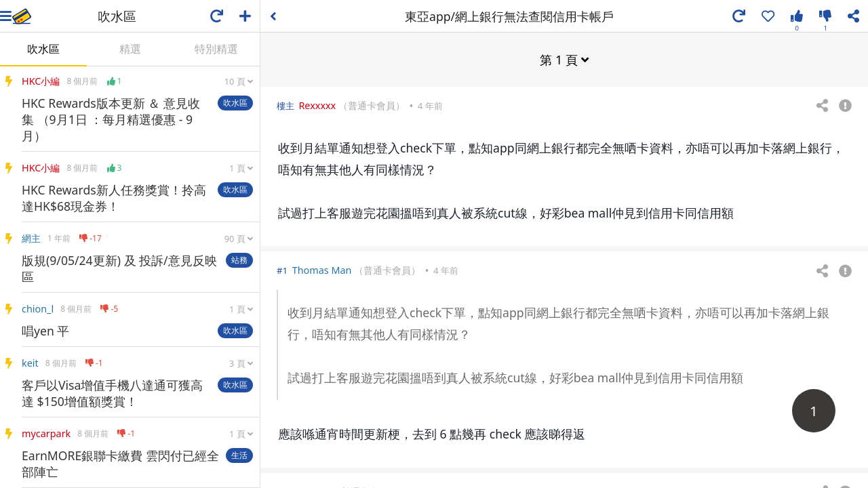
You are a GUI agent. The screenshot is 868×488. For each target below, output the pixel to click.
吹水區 (43, 49)
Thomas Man (322, 269)
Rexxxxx (317, 105)
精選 (130, 49)
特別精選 (216, 49)
